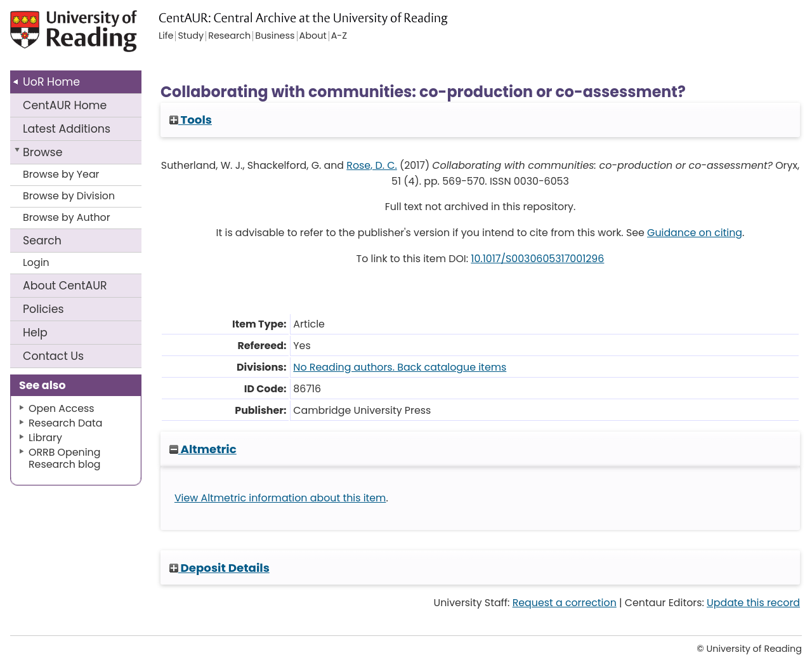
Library (45, 438)
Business (275, 36)
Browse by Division (69, 196)
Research (229, 36)
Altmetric (203, 449)
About (65, 286)
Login (36, 262)
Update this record (753, 603)
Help (35, 333)
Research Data (65, 423)
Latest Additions (67, 129)
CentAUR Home (65, 105)
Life (166, 36)
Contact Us (53, 356)
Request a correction (565, 603)
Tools (191, 120)
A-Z (339, 36)
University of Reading (91, 36)
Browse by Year (61, 174)
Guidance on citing (695, 233)
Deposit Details (219, 568)
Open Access (62, 408)
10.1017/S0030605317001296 (537, 259)
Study (191, 36)
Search (42, 241)
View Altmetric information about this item (280, 498)
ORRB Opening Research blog (65, 458)
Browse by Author (67, 217)
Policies (43, 309)
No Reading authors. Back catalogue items (400, 367)
